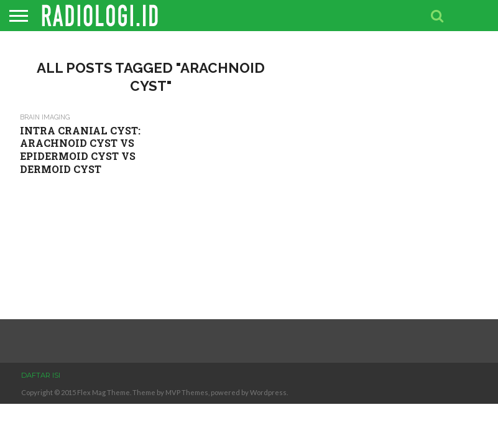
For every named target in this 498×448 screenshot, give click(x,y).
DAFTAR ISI (41, 375)
